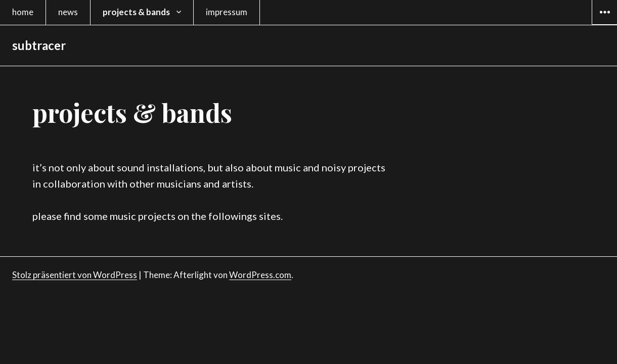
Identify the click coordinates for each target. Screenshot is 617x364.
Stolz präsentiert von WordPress (75, 275)
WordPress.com (260, 275)
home (23, 12)
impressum (227, 12)
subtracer (39, 45)
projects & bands (136, 12)
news (68, 12)
